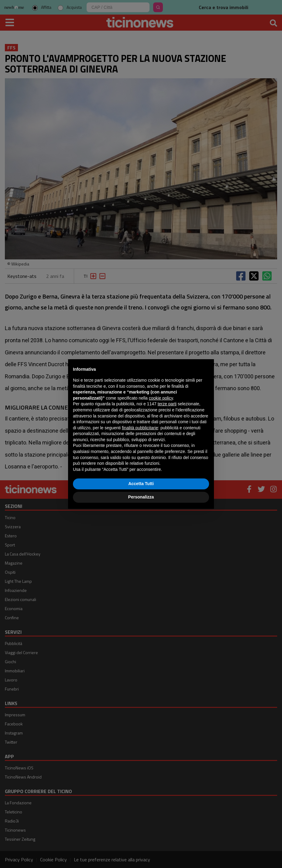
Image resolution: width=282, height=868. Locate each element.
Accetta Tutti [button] (141, 484)
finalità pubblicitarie (140, 428)
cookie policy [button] (161, 398)
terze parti (167, 404)
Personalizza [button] (141, 497)
